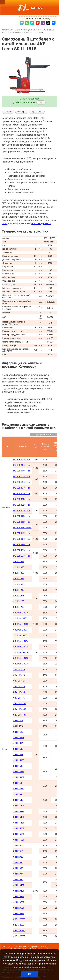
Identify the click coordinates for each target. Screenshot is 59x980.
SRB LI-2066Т (19, 931)
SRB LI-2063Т (19, 925)
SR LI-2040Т (19, 885)
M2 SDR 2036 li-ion (22, 550)
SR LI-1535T (19, 777)
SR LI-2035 (18, 868)
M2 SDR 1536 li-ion (22, 522)
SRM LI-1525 (19, 681)
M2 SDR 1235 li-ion (22, 516)
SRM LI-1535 (19, 698)
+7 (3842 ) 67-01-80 (16, 949)
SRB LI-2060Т (19, 919)
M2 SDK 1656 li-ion (22, 471)
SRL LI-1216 (19, 590)
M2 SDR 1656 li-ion (22, 545)
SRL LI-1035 (19, 584)
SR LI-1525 (18, 732)
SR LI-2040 (18, 880)
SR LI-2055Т (19, 914)
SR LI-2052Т (19, 908)
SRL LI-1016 (19, 562)
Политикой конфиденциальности (29, 967)
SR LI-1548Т (19, 823)
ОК (29, 974)
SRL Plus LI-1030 (21, 624)
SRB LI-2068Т (19, 936)
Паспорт (21, 112)
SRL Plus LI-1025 (21, 618)
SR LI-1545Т (19, 817)
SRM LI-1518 (19, 675)
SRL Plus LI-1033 (21, 630)
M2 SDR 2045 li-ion (22, 556)
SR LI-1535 (18, 766)
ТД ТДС (29, 8)
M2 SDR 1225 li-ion (22, 505)
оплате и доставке (41, 224)
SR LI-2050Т (19, 902)
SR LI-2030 (18, 863)
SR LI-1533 (18, 755)
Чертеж (8, 112)
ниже (5, 224)
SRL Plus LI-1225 (21, 647)
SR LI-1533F (19, 760)
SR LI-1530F (19, 749)
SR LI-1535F (19, 772)
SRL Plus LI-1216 (21, 641)
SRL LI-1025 (19, 567)
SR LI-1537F (19, 789)
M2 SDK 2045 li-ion (22, 482)
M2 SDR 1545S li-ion (22, 528)
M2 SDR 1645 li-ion (22, 539)
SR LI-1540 (18, 794)
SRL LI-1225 (19, 596)
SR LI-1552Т (19, 834)
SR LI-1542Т (19, 812)
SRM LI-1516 (19, 670)
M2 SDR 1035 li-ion (22, 499)
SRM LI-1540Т (20, 704)
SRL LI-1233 (19, 607)
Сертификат (37, 112)
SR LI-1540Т (19, 806)
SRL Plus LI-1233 (21, 658)
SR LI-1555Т (19, 840)
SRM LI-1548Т (20, 715)
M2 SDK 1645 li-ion (22, 465)
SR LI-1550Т (19, 828)
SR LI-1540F (19, 800)
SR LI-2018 (18, 851)
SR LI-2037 (18, 874)
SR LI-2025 (18, 857)
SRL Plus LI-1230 (21, 653)
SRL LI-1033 (19, 579)
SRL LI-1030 (19, 573)
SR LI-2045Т (19, 897)
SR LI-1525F (19, 738)
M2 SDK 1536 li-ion (22, 460)
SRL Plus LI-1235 (21, 664)
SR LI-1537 (18, 783)
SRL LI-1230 (19, 601)
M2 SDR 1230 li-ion (22, 511)
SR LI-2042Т (19, 891)
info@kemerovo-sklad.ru (43, 949)
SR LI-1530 (18, 743)
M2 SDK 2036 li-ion (22, 477)
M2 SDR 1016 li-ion (22, 488)
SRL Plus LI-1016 (21, 613)
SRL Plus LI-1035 (21, 635)
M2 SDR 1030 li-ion (22, 494)
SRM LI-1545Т (20, 709)
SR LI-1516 (18, 721)
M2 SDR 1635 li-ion (22, 533)
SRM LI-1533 (19, 692)
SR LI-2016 (18, 845)
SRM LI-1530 (19, 687)
